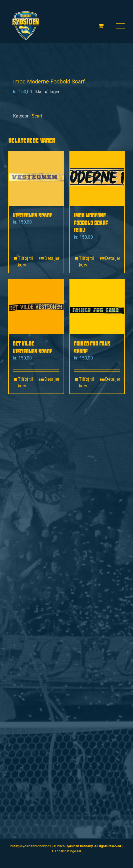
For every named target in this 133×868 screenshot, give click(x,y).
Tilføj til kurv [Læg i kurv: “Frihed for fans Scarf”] (86, 383)
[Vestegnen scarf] (36, 178)
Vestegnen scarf (32, 215)
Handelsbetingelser (67, 851)
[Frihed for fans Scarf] (97, 307)
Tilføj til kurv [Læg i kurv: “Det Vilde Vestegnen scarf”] (25, 383)
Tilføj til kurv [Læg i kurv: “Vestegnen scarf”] (25, 262)
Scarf (37, 116)
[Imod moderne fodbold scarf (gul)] (97, 178)
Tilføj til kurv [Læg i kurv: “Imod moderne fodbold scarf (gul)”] (86, 262)
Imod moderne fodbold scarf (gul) (91, 223)
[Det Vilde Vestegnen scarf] (36, 307)
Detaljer (52, 258)
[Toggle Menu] (121, 26)
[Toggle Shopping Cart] (101, 26)
